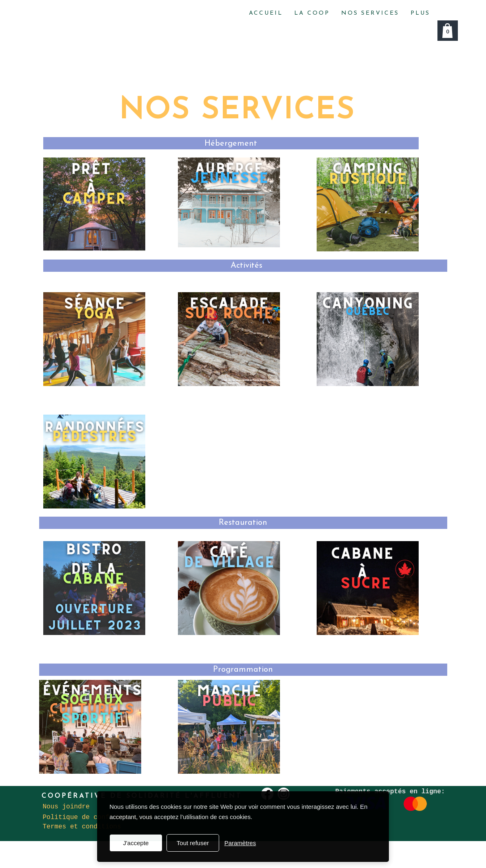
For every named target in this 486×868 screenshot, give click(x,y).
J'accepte (136, 843)
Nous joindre (66, 807)
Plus (420, 13)
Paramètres (240, 843)
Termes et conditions (82, 827)
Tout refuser (193, 843)
